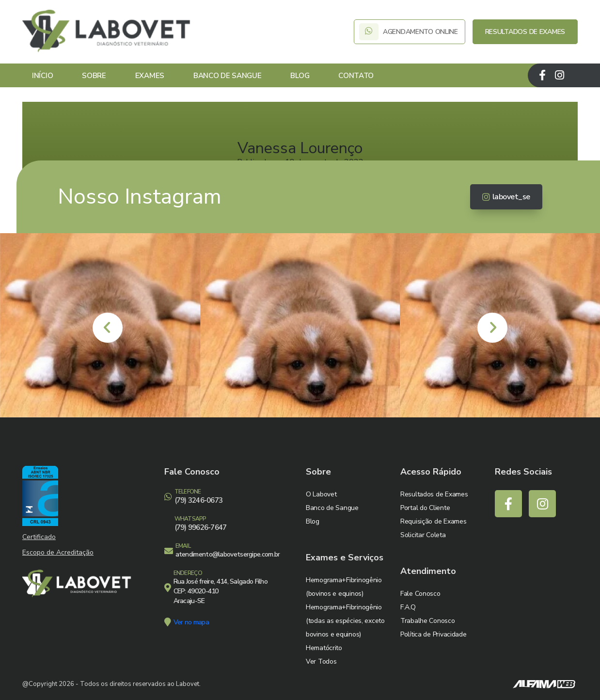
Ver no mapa (191, 622)
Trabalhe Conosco (428, 621)
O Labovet (321, 494)
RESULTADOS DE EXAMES (525, 32)
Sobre (94, 76)
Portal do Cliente (425, 508)
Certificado (39, 537)
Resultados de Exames (434, 494)
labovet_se (506, 197)
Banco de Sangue (228, 76)
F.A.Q (408, 607)
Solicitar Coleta (423, 535)
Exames (150, 76)
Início (42, 76)
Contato (356, 76)
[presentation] (108, 328)
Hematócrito (324, 648)
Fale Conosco (420, 594)
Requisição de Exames (433, 521)
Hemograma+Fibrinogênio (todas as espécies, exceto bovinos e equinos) (345, 621)
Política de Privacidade (434, 634)
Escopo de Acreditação (58, 552)
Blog (300, 76)
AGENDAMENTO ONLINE (409, 32)
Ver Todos (321, 661)
